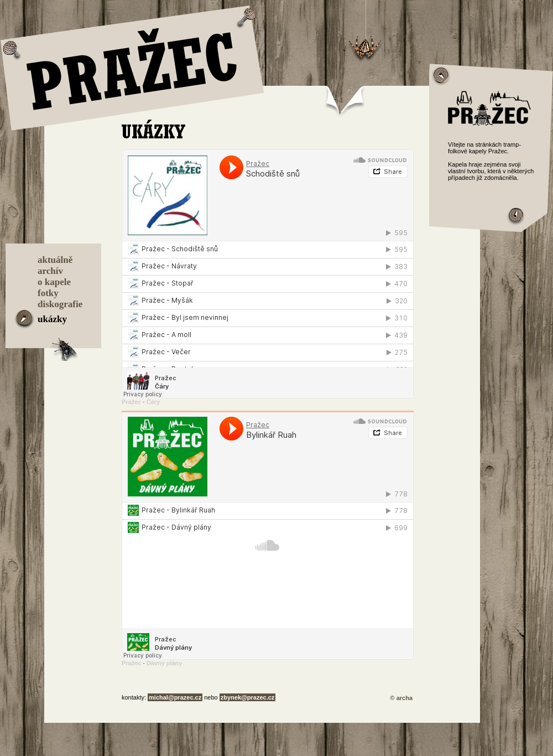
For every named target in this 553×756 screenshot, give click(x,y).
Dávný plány (165, 663)
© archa (401, 698)
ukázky (52, 319)
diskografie (60, 304)
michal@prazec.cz (175, 697)
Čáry (153, 402)
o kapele (54, 282)
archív (50, 271)
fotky (48, 293)
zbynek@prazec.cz (248, 697)
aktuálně (55, 260)
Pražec (131, 402)
